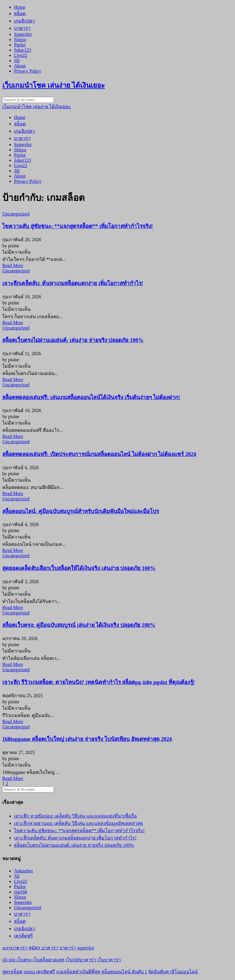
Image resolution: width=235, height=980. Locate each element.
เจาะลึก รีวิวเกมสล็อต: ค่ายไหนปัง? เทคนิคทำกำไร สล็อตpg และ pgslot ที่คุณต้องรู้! (99, 682)
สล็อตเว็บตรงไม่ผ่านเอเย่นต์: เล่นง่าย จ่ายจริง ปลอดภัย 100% (73, 340)
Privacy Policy (28, 71)
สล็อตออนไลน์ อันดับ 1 (124, 972)
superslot (86, 948)
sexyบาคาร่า (15, 948)
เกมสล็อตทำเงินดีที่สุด (78, 972)
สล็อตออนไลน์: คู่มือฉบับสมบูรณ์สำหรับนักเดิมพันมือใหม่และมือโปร (81, 511)
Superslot (23, 34)
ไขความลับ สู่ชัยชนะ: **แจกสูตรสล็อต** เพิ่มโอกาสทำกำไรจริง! (78, 226)
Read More (13, 265)
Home (20, 7)
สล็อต (20, 14)
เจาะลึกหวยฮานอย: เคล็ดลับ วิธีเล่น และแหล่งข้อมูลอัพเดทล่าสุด (78, 823)
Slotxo (20, 40)
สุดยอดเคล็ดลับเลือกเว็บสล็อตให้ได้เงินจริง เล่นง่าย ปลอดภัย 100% (79, 568)
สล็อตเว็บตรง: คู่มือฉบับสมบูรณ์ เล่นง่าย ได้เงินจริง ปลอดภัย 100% (79, 625)
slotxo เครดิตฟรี (39, 972)
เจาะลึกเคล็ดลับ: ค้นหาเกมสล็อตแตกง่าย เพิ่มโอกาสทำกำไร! (73, 283)
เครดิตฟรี (23, 936)
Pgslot (20, 45)
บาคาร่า (22, 28)
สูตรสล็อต (12, 972)
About (20, 66)
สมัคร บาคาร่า (43, 948)
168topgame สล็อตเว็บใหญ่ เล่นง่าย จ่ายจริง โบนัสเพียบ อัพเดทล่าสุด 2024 (87, 739)
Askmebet (23, 871)
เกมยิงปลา (24, 21)
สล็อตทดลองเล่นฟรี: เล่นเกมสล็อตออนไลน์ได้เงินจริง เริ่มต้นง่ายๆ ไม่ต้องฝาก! (91, 397)
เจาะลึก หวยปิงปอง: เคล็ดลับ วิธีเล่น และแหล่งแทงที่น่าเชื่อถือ (75, 816)
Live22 (21, 55)
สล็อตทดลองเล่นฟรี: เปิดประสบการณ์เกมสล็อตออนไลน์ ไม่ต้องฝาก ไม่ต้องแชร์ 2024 (99, 454)
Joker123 (23, 50)
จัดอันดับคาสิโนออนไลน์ (173, 972)
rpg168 (21, 892)
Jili (17, 61)
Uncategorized (16, 214)
